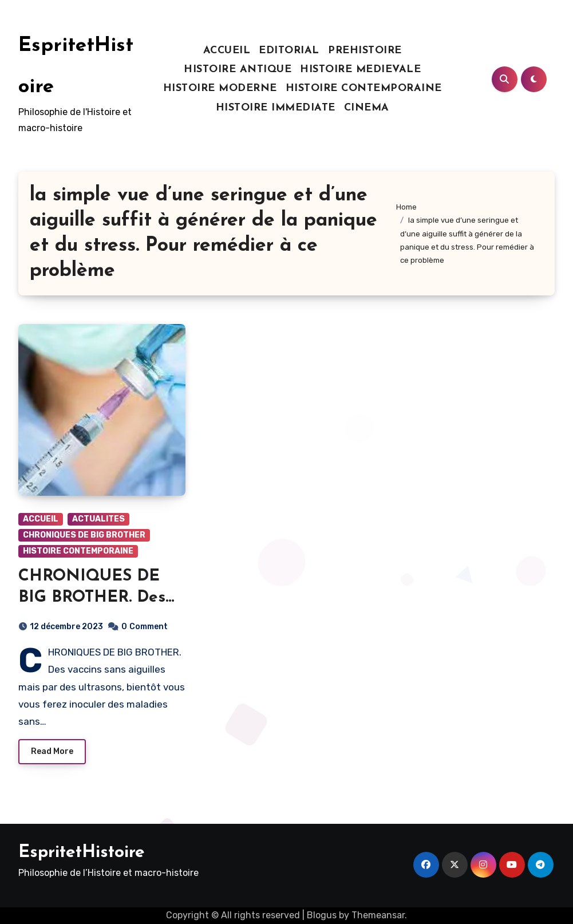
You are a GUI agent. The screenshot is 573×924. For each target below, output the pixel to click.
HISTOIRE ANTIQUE (238, 70)
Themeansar (378, 915)
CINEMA (367, 108)
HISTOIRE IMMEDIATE (276, 108)
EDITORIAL (289, 51)
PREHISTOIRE (365, 51)
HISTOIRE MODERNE (220, 88)
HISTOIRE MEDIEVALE (360, 70)
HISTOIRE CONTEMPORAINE (364, 88)
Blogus (322, 915)
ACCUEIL (227, 51)
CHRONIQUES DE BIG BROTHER (84, 535)
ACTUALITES (98, 519)
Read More (52, 751)
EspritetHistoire (82, 853)
